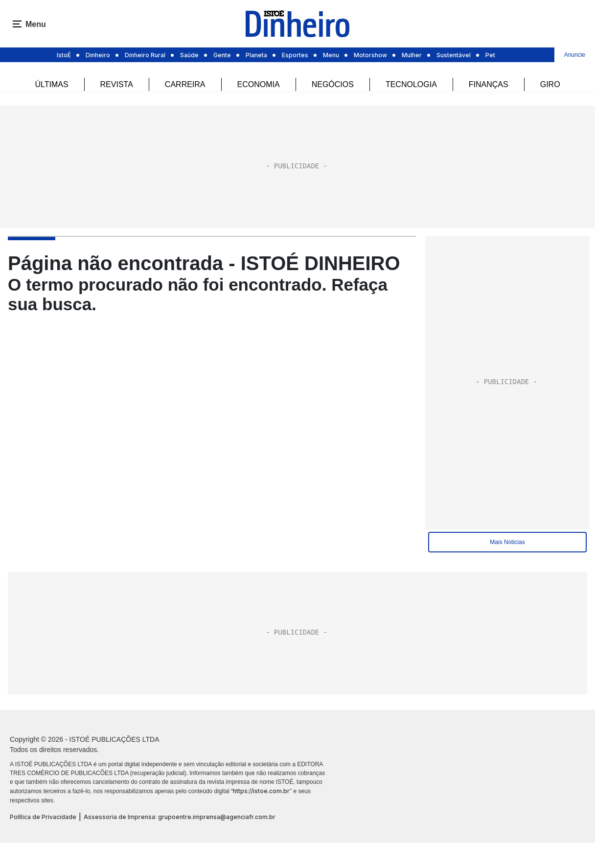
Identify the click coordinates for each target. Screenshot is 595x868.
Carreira (185, 84)
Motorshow (370, 55)
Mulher (412, 55)
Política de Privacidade (43, 817)
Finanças (489, 84)
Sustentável (454, 55)
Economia (259, 84)
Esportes (295, 55)
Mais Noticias (507, 542)
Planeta (256, 55)
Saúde (189, 55)
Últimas (51, 84)
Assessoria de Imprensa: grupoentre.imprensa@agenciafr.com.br (180, 817)
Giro (550, 84)
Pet (490, 55)
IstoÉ (64, 55)
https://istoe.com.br (261, 791)
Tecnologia (411, 84)
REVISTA (117, 84)
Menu (331, 55)
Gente (222, 55)
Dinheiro (98, 55)
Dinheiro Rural (145, 55)
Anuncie (575, 55)
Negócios (333, 84)
